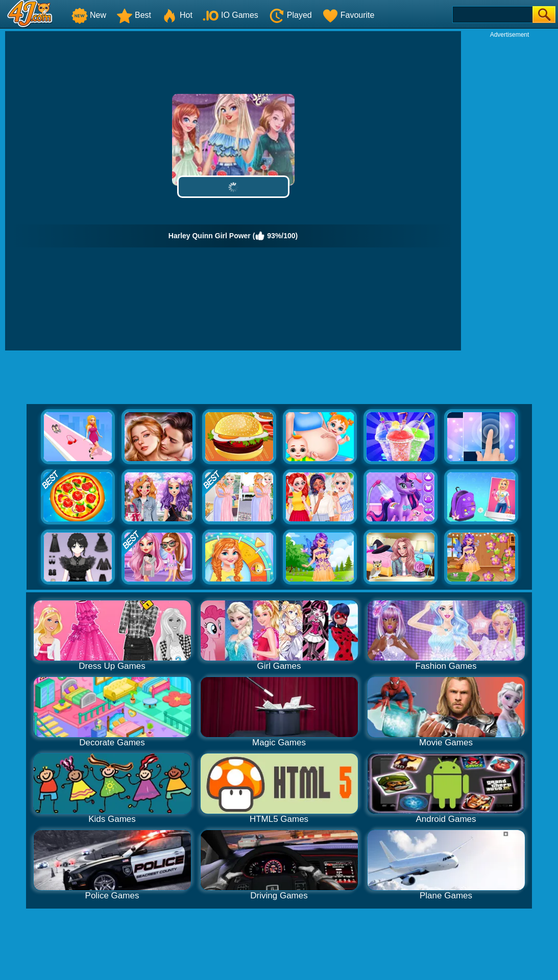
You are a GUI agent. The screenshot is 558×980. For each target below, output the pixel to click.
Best (134, 15)
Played (290, 15)
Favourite (348, 15)
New (89, 15)
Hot (177, 15)
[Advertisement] (510, 192)
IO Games (231, 15)
